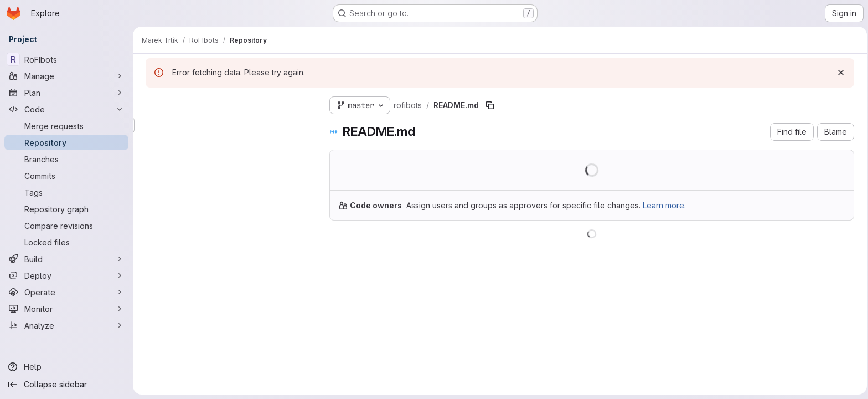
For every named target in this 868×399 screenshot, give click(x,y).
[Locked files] (66, 242)
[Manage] (66, 76)
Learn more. (663, 205)
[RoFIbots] (66, 59)
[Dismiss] (839, 73)
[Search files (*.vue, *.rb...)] (227, 125)
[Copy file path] (488, 105)
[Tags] (66, 192)
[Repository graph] (66, 209)
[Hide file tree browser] (153, 103)
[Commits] (66, 176)
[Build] (66, 259)
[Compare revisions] (66, 226)
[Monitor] (66, 309)
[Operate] (66, 292)
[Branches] (66, 159)
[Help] (66, 367)
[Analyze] (66, 325)
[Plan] (66, 93)
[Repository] (66, 142)
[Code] (66, 109)
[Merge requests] (66, 126)
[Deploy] (66, 275)
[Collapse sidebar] (66, 385)
